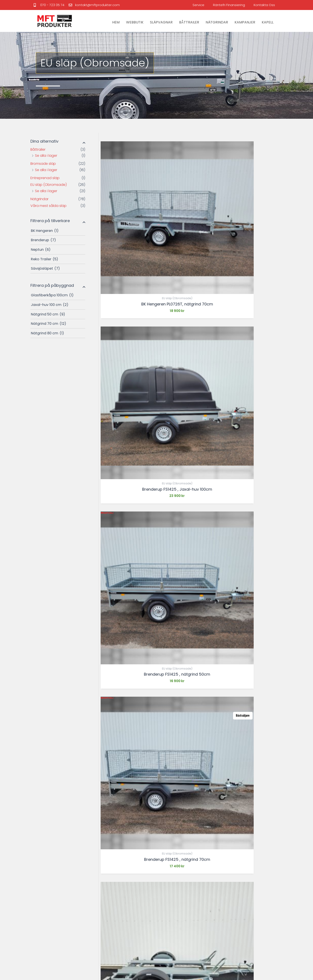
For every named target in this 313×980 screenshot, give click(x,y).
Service (198, 5)
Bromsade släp (43, 164)
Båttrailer (38, 149)
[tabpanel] (67, 777)
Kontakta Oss (264, 5)
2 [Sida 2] (116, 728)
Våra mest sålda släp (48, 206)
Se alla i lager (46, 156)
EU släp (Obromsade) (49, 185)
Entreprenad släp (45, 178)
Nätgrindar (39, 199)
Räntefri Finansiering (229, 5)
